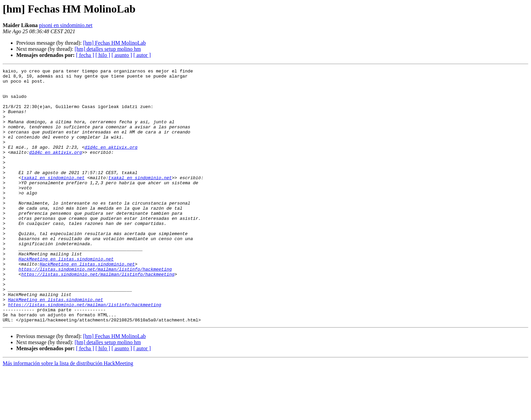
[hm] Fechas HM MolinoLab (114, 43)
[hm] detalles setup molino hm (108, 49)
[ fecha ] (85, 55)
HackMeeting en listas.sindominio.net (66, 297)
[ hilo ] (103, 55)
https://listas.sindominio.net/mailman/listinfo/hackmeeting (95, 310)
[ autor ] (142, 55)
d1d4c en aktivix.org (111, 163)
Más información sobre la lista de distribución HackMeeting (68, 414)
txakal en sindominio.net (53, 200)
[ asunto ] (122, 55)
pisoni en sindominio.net (66, 25)
